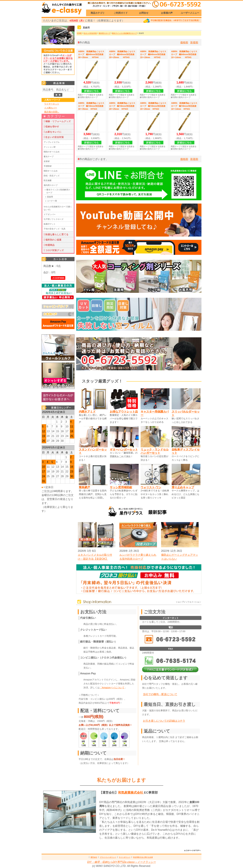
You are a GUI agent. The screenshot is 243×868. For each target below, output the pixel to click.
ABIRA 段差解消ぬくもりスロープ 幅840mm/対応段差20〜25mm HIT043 (122, 54)
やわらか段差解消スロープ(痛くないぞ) (58, 208)
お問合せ (144, 13)
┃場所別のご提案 (52, 240)
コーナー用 (52, 201)
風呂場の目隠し (52, 112)
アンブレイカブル (52, 142)
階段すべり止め (51, 171)
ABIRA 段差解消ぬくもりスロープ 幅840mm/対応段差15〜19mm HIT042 (153, 54)
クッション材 (50, 147)
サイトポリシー (125, 857)
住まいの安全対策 (90, 33)
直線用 (50, 197)
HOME (79, 33)
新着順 (194, 42)
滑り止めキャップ (183, 487)
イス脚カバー (51, 108)
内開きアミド (87, 412)
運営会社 (94, 857)
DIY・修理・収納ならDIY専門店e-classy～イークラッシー (121, 862)
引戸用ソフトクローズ (54, 219)
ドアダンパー (50, 214)
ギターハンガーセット (124, 450)
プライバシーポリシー (108, 857)
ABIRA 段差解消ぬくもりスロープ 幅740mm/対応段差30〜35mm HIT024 (91, 106)
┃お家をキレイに (52, 132)
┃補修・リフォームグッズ (57, 121)
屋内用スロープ (51, 185)
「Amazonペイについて (112, 688)
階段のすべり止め (52, 152)
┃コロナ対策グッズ (53, 250)
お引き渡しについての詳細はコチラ (164, 721)
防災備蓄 (48, 180)
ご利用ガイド (121, 13)
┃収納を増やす (51, 127)
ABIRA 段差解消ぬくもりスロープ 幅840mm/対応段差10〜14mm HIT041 (184, 54)
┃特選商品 (49, 245)
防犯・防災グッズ (52, 176)
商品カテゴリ (98, 13)
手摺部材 (48, 166)
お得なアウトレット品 (124, 412)
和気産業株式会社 (131, 793)
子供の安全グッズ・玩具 (55, 229)
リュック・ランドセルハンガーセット (155, 451)
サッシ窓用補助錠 (121, 487)
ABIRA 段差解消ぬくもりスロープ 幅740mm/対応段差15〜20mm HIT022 (153, 106)
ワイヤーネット (52, 104)
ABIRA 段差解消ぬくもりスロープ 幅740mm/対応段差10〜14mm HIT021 (184, 106)
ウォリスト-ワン (151, 487)
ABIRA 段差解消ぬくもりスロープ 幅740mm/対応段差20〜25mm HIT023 (122, 106)
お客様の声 (167, 13)
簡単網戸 (84, 487)
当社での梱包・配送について (160, 694)
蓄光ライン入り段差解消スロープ (58, 191)
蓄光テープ (49, 157)
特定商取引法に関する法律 (143, 857)
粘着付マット (50, 224)
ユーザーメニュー (190, 13)
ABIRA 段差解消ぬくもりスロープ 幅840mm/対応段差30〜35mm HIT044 (91, 54)
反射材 (47, 161)
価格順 (184, 42)
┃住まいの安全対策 (53, 137)
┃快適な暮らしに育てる (56, 234)
